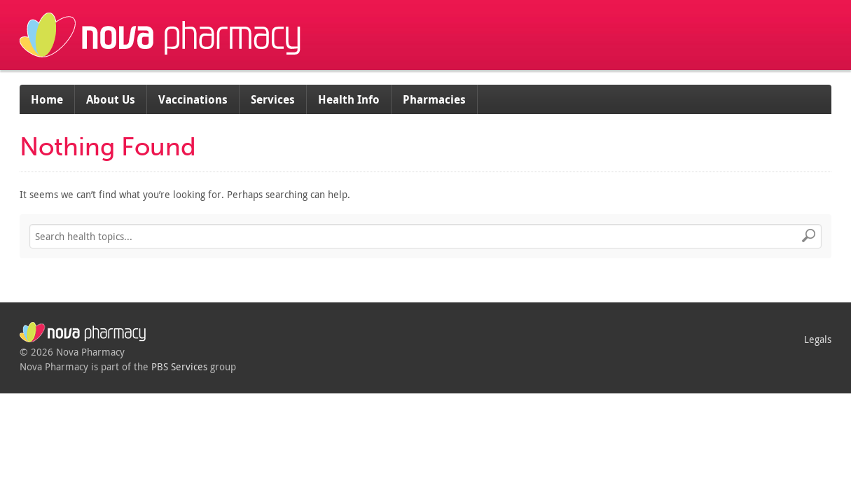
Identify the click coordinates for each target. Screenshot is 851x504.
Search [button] (809, 237)
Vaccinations (193, 99)
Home (47, 99)
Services (273, 99)
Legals (818, 339)
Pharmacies (434, 99)
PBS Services (179, 366)
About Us (111, 99)
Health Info (349, 99)
